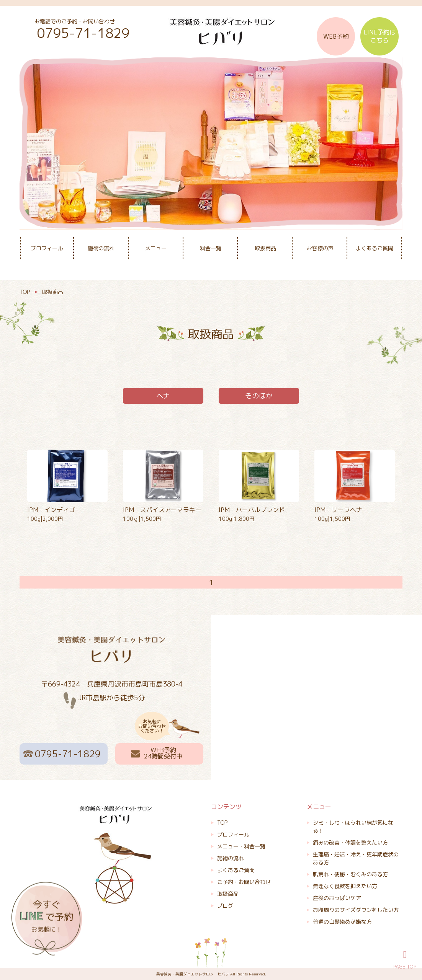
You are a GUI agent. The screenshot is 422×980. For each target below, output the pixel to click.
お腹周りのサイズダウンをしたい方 (356, 910)
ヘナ (163, 396)
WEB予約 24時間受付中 (163, 753)
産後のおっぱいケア (337, 898)
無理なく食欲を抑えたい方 (345, 886)
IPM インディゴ (51, 510)
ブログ (225, 906)
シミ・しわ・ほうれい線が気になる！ (353, 827)
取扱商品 (265, 248)
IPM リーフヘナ (338, 510)
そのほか (259, 396)
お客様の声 (320, 248)
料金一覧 (211, 248)
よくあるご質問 (375, 248)
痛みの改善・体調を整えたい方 (350, 842)
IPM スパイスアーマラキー (162, 510)
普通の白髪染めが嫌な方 (342, 922)
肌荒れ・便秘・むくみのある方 (350, 874)
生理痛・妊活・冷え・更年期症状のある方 (356, 858)
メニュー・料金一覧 (241, 846)
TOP (222, 823)
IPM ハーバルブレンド (252, 510)
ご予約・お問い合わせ (244, 882)
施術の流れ (101, 248)
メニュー (156, 248)
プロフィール (47, 248)
